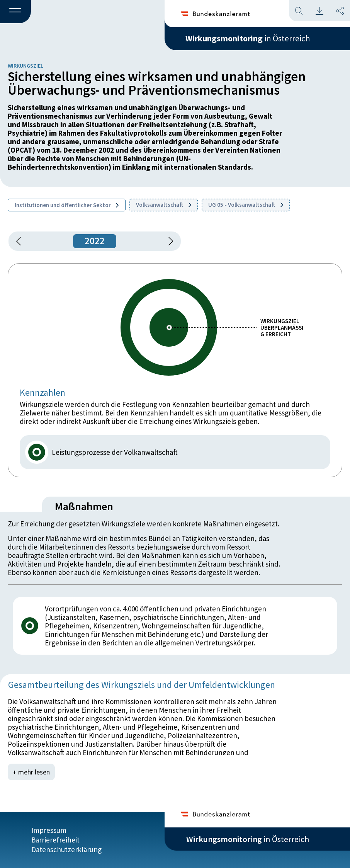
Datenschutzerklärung (66, 849)
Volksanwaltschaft (164, 205)
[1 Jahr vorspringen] (168, 241)
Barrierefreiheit (55, 840)
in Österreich (248, 38)
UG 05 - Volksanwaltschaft (246, 205)
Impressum (49, 830)
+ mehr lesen (31, 772)
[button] (15, 12)
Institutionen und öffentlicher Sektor (67, 205)
